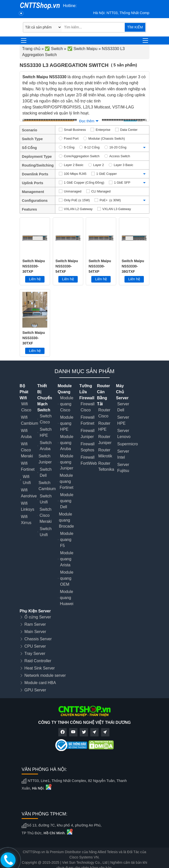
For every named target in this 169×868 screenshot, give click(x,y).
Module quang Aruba (67, 443)
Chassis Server (38, 639)
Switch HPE (46, 432)
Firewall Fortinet (88, 420)
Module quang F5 (67, 540)
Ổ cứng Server (38, 617)
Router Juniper (105, 440)
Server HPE (123, 420)
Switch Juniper (45, 459)
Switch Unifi (46, 499)
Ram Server (35, 624)
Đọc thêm (87, 121)
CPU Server (35, 646)
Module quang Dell (67, 501)
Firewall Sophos (88, 447)
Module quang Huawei (67, 598)
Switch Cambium (47, 486)
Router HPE (104, 426)
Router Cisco (104, 413)
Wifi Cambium (29, 420)
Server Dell (123, 407)
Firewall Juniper (88, 434)
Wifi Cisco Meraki (27, 450)
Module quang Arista (67, 559)
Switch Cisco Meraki (46, 515)
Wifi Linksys (28, 506)
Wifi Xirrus (26, 520)
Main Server (35, 632)
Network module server (45, 675)
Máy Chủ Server (122, 392)
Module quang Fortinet (66, 481)
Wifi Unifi (27, 480)
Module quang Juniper (67, 462)
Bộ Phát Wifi (24, 392)
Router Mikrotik (105, 453)
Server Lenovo (124, 434)
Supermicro (128, 444)
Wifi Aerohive (29, 493)
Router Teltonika (106, 466)
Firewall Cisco (88, 407)
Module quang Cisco (67, 404)
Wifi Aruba (26, 434)
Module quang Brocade (66, 520)
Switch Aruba (46, 446)
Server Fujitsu (123, 468)
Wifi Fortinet (28, 466)
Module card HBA (40, 683)
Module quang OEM (67, 578)
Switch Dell (46, 472)
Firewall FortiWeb (89, 460)
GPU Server (35, 690)
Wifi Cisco (26, 407)
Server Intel (123, 454)
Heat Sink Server (40, 668)
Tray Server (35, 654)
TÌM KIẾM (135, 27)
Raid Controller (38, 661)
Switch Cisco (46, 419)
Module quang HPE (67, 423)
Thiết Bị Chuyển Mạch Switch (45, 398)
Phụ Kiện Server (35, 611)
